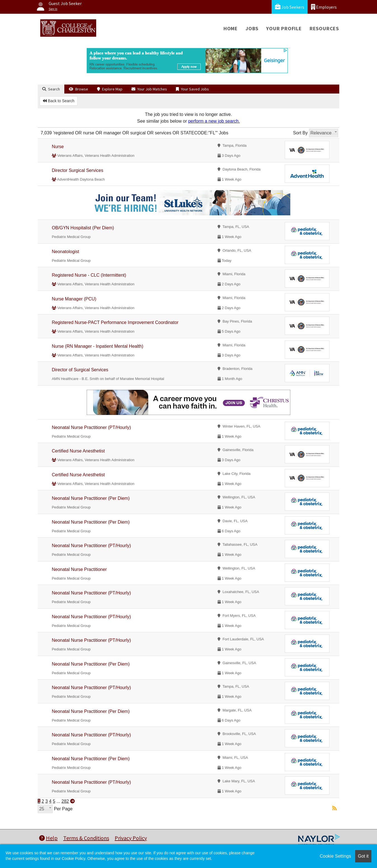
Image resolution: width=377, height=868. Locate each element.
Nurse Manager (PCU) (74, 299)
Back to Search (59, 101)
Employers (324, 7)
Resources (324, 28)
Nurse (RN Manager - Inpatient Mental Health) (97, 346)
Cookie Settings (335, 856)
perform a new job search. (214, 121)
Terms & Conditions (86, 838)
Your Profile (284, 28)
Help (48, 838)
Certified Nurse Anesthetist (78, 451)
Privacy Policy (131, 838)
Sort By (300, 133)
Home (231, 28)
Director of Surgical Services (80, 370)
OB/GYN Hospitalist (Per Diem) (83, 228)
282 (65, 801)
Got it (363, 856)
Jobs (252, 28)
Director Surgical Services (77, 170)
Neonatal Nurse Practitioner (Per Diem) (91, 498)
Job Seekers (290, 7)
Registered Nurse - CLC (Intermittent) (89, 275)
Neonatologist (65, 252)
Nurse (58, 147)
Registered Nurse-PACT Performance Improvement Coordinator (115, 322)
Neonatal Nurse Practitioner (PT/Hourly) (91, 427)
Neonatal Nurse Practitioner (79, 569)
